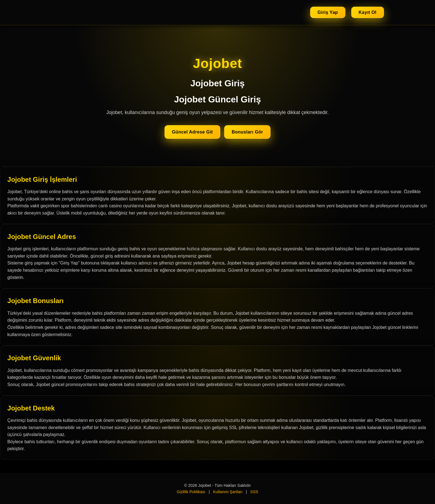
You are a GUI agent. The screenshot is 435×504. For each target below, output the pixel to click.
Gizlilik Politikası (191, 492)
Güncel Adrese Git (193, 132)
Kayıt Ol (368, 12)
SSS (254, 492)
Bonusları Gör (247, 132)
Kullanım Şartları (228, 492)
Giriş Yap (328, 12)
